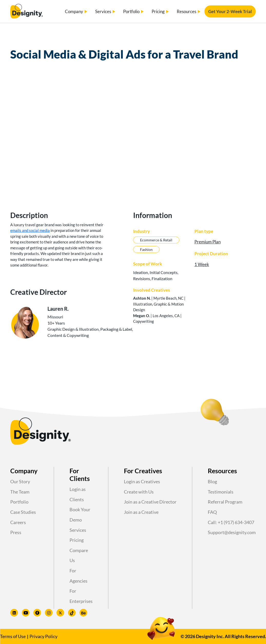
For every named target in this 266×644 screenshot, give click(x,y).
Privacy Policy (43, 636)
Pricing (77, 540)
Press (16, 532)
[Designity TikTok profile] (72, 613)
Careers (18, 522)
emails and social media (30, 230)
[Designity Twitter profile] (60, 613)
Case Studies (23, 512)
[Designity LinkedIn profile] (14, 613)
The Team (20, 492)
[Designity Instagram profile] (49, 613)
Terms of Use (13, 636)
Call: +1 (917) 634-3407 (231, 522)
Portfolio (19, 502)
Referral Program (225, 502)
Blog (212, 481)
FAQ (212, 512)
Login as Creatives (142, 481)
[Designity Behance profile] (83, 613)
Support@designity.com (232, 532)
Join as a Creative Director (150, 502)
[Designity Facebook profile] (37, 613)
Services (78, 530)
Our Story (20, 481)
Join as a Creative (141, 512)
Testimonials (221, 492)
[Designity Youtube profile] (26, 613)
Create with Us (139, 492)
